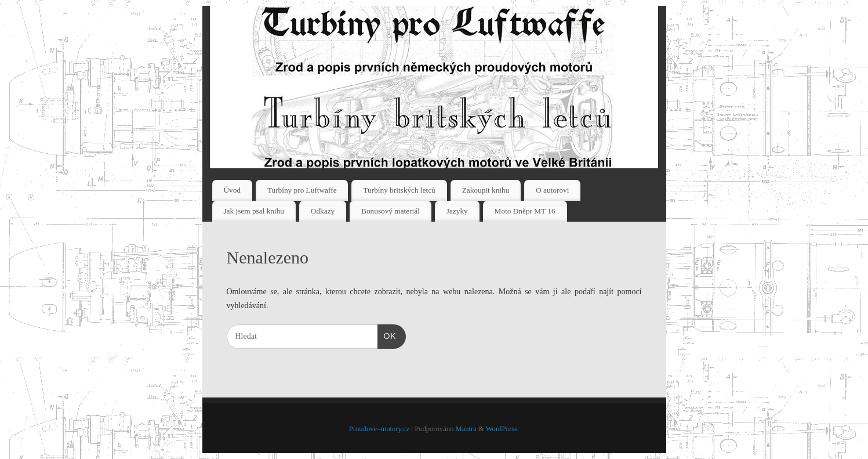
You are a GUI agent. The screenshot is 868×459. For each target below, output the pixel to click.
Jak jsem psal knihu (254, 211)
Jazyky (457, 211)
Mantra (466, 429)
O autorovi (552, 190)
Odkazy (323, 211)
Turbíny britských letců (399, 190)
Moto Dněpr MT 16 (525, 211)
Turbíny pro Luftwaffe (302, 190)
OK (387, 335)
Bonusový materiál (391, 211)
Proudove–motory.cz (379, 429)
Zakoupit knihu (486, 190)
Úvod (232, 190)
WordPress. (502, 429)
